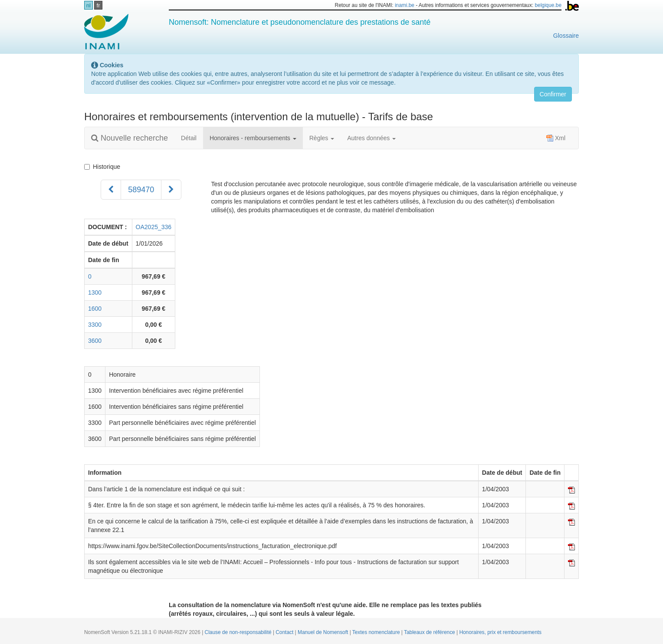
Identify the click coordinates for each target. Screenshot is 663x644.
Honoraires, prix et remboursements (500, 632)
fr (98, 5)
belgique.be (548, 5)
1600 (95, 309)
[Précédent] (111, 190)
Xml (556, 138)
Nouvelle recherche (130, 138)
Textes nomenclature (377, 632)
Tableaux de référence (430, 632)
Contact (285, 632)
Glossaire (566, 36)
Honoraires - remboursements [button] (253, 138)
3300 (95, 325)
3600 (95, 341)
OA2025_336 (154, 227)
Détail (189, 138)
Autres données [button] (371, 138)
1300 (95, 292)
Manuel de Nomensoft (324, 632)
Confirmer (553, 94)
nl (89, 5)
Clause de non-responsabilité (239, 632)
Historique (104, 167)
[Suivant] (171, 190)
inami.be (405, 5)
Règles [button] (322, 138)
